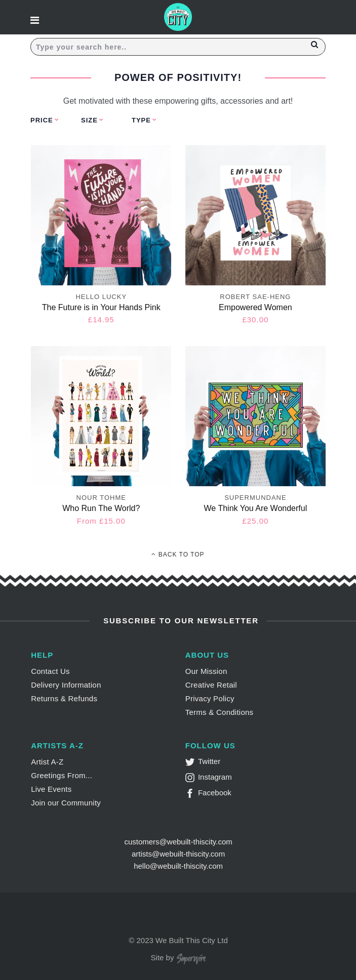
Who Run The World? (101, 508)
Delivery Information (66, 685)
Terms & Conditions (220, 712)
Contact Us (50, 671)
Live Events (51, 789)
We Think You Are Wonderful (256, 508)
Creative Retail (211, 685)
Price (42, 120)
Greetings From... (62, 775)
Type (141, 120)
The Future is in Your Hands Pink (101, 307)
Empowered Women (255, 307)
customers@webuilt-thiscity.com (178, 842)
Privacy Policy (210, 698)
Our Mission (206, 671)
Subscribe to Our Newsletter (180, 621)
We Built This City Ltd (192, 940)
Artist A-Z (47, 762)
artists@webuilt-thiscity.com (178, 854)
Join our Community (66, 803)
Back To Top (178, 555)
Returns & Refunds (64, 698)
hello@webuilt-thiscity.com (178, 866)
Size (89, 120)
